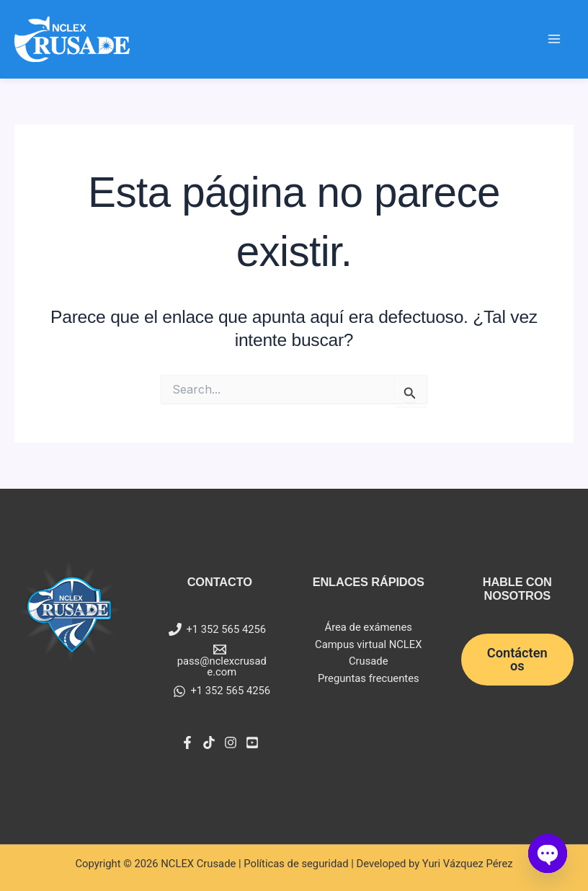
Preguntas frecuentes (369, 678)
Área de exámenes (369, 627)
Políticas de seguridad (296, 864)
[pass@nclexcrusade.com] (220, 660)
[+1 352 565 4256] (217, 629)
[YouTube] (252, 742)
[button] (518, 660)
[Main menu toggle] (554, 39)
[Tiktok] (209, 742)
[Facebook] (187, 742)
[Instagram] (231, 742)
